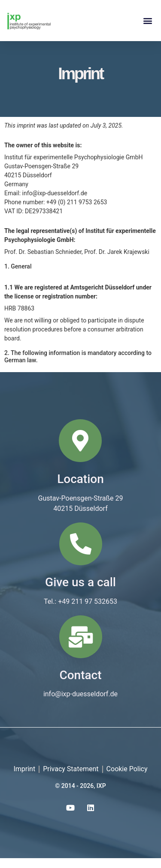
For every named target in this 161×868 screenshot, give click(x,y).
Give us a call (80, 592)
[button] (147, 20)
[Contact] (81, 646)
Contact (80, 685)
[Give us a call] (81, 554)
